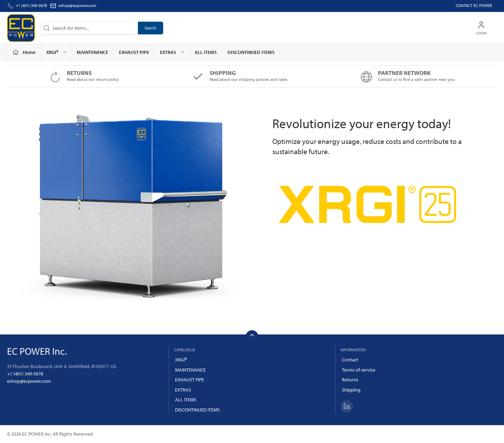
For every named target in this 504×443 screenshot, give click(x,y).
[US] (21, 28)
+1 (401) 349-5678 (25, 374)
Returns (350, 380)
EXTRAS (183, 390)
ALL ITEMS (206, 52)
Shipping (351, 390)
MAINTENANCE (92, 52)
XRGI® (181, 360)
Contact (350, 360)
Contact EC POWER (474, 5)
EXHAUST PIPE (134, 52)
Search (150, 28)
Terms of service (359, 370)
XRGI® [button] (57, 52)
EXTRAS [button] (172, 52)
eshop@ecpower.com (77, 5)
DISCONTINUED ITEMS (251, 52)
